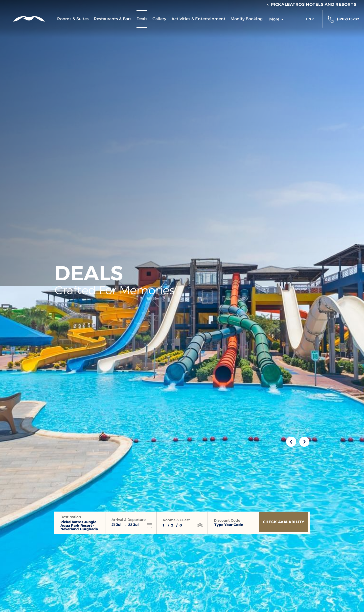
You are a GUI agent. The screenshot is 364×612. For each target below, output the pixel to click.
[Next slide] (304, 442)
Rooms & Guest (176, 520)
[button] (310, 19)
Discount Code (227, 520)
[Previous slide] (291, 442)
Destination (71, 517)
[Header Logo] (28, 19)
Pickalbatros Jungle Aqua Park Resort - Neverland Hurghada (79, 525)
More (276, 19)
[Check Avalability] (285, 523)
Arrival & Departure (129, 520)
